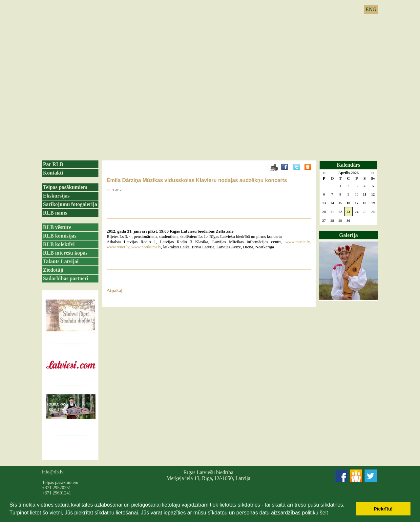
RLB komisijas (60, 236)
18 (365, 203)
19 (373, 203)
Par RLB (53, 164)
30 (348, 220)
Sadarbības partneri (66, 278)
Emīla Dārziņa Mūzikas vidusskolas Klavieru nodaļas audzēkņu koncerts (197, 180)
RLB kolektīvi (59, 244)
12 (373, 194)
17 (357, 203)
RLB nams (55, 213)
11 (365, 194)
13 (324, 203)
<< (324, 173)
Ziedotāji (53, 270)
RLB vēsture (57, 227)
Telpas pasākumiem (65, 187)
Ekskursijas (56, 196)
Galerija (349, 235)
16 (348, 203)
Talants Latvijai (61, 261)
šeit (324, 513)
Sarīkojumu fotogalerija (70, 204)
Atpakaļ (115, 291)
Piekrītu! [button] (383, 509)
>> (373, 173)
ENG (371, 9)
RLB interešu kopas (65, 253)
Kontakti (53, 173)
